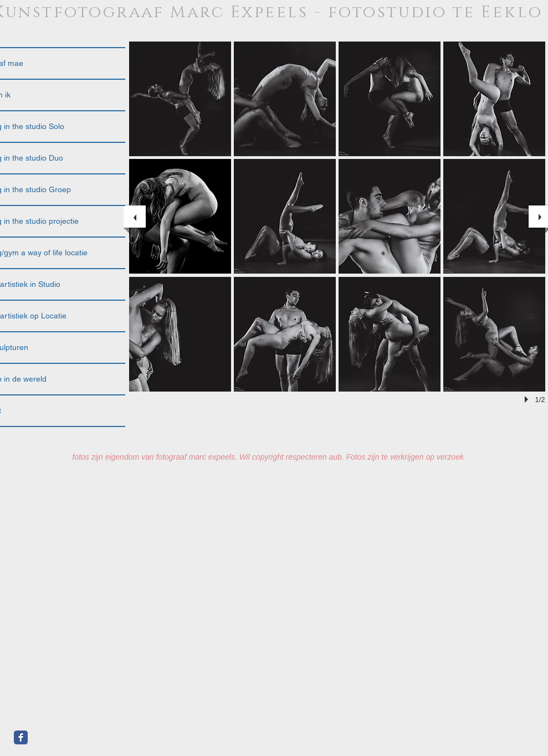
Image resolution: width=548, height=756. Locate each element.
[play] (528, 399)
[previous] (135, 217)
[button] (180, 99)
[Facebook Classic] (21, 737)
